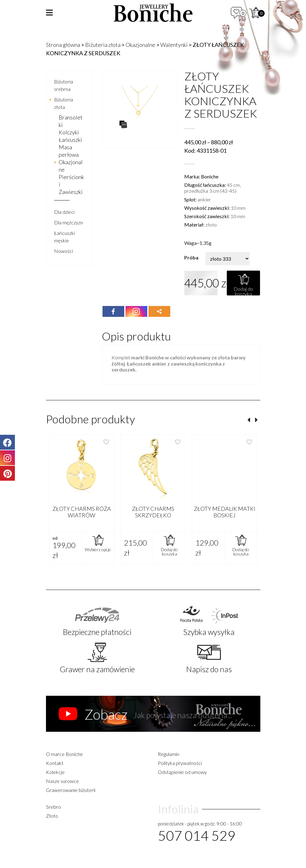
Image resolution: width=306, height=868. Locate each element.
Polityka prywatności (180, 763)
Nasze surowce (62, 781)
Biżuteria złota (103, 45)
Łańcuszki (70, 140)
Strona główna (63, 45)
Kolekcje (55, 772)
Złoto (52, 816)
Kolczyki (69, 132)
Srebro (53, 807)
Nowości (64, 251)
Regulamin (169, 754)
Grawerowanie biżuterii (71, 790)
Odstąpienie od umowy (182, 772)
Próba (191, 257)
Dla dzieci (64, 212)
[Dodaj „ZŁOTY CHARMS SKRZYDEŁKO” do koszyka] (169, 548)
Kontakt (55, 763)
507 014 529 (197, 835)
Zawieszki (71, 192)
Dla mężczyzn (69, 222)
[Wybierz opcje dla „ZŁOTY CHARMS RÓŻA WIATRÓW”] (98, 548)
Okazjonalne (140, 45)
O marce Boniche (64, 754)
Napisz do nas (209, 669)
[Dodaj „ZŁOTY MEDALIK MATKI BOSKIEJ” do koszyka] (241, 548)
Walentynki (174, 45)
